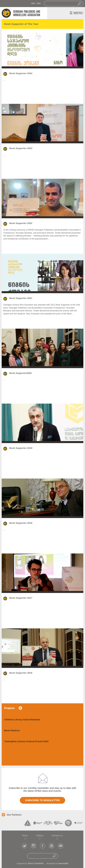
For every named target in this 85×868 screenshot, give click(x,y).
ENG (39, 3)
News (25, 835)
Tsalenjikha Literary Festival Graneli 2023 (26, 741)
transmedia (63, 863)
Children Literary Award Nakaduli (22, 720)
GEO (33, 3)
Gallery (40, 835)
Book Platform (12, 730)
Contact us (57, 835)
